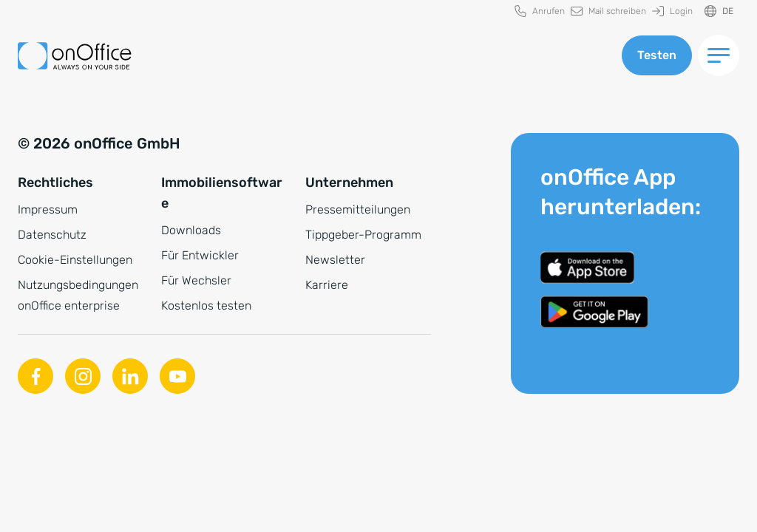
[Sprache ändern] (719, 11)
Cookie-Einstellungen (75, 260)
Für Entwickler (200, 255)
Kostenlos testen (206, 306)
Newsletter (335, 260)
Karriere (327, 285)
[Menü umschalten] (719, 55)
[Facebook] (35, 376)
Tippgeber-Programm (363, 235)
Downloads (191, 230)
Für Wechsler (196, 280)
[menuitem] (540, 11)
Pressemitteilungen (358, 209)
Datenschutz (52, 235)
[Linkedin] (130, 376)
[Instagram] (83, 376)
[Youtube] (177, 376)
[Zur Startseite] (75, 56)
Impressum (48, 209)
